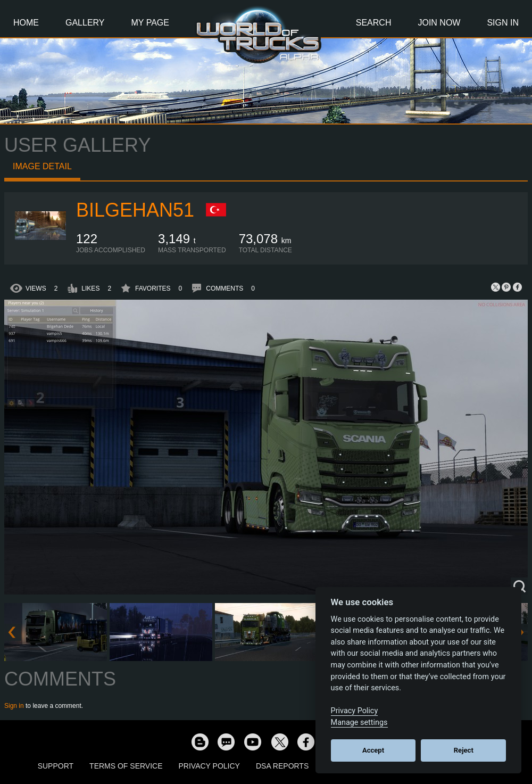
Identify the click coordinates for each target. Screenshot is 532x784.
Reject (464, 750)
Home (26, 23)
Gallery (85, 23)
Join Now (439, 23)
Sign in (14, 706)
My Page (150, 23)
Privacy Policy (209, 766)
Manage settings (359, 723)
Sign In (503, 23)
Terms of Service (126, 766)
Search (374, 23)
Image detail (42, 166)
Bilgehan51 (135, 210)
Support (56, 766)
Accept (373, 750)
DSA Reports (282, 766)
